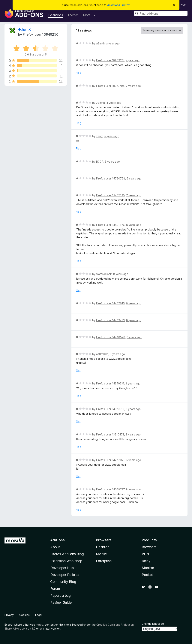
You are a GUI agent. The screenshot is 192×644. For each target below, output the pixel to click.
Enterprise (104, 561)
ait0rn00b (102, 354)
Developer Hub (62, 568)
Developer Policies (65, 575)
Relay (146, 561)
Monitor (148, 568)
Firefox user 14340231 (110, 383)
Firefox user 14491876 (110, 225)
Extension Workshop (66, 561)
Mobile (101, 554)
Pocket (147, 575)
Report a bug (60, 596)
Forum (55, 589)
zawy (99, 136)
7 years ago (134, 195)
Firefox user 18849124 (110, 60)
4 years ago (114, 103)
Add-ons (57, 540)
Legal (39, 615)
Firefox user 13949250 (40, 34)
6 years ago (134, 178)
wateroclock (104, 274)
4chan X (24, 29)
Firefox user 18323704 (110, 86)
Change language (153, 624)
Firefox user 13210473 (110, 434)
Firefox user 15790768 (111, 178)
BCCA (100, 162)
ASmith (100, 43)
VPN (145, 554)
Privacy (9, 615)
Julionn (100, 103)
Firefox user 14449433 (110, 320)
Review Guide (61, 602)
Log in (184, 4)
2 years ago (133, 86)
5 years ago (112, 136)
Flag (79, 73)
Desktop (103, 547)
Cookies (24, 615)
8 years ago (134, 225)
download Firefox (118, 5)
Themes (73, 15)
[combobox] (161, 13)
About (55, 547)
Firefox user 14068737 (110, 489)
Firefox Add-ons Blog (67, 554)
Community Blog (63, 582)
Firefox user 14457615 (110, 303)
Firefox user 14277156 (110, 460)
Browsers (149, 547)
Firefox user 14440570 (111, 337)
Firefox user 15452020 (110, 195)
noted (40, 625)
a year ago (113, 43)
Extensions (55, 15)
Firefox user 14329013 (110, 409)
